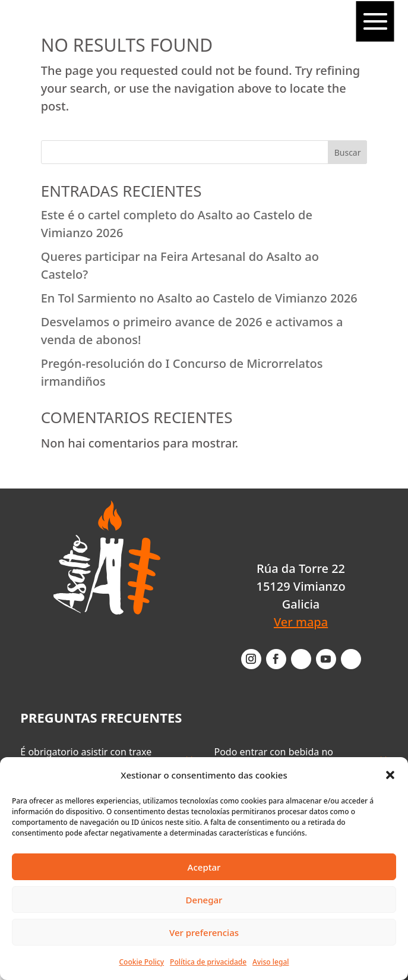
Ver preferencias (204, 932)
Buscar (348, 152)
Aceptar (204, 867)
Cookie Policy (141, 962)
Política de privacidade (208, 962)
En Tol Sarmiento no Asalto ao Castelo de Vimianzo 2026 (199, 298)
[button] (390, 775)
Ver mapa (301, 622)
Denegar (204, 900)
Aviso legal (271, 962)
